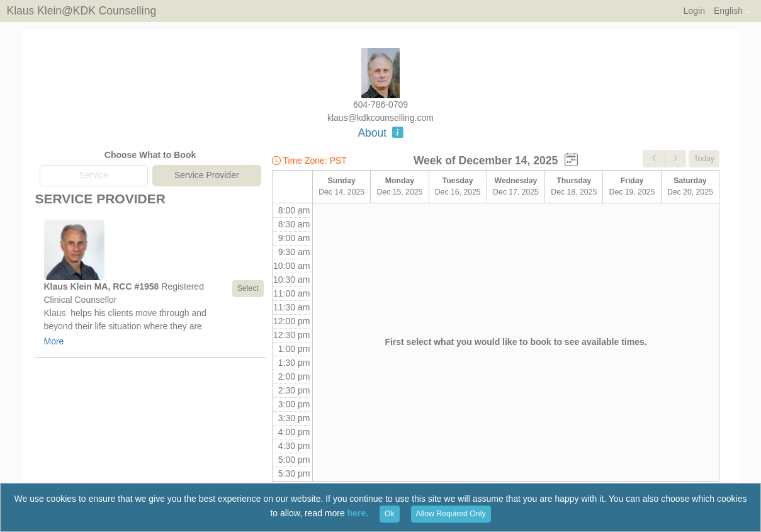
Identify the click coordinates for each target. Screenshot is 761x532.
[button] (732, 11)
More (54, 341)
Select (248, 288)
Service (93, 175)
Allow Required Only (451, 514)
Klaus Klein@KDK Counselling (82, 11)
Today (704, 159)
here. (358, 513)
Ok (390, 514)
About (380, 133)
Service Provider (207, 175)
